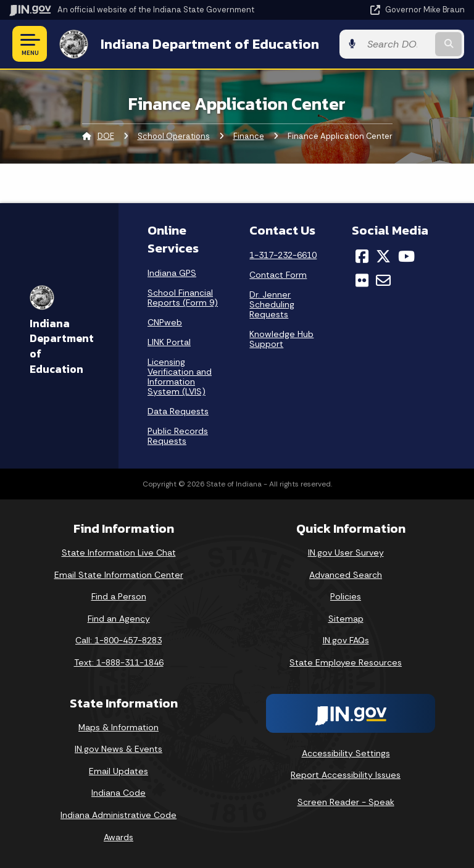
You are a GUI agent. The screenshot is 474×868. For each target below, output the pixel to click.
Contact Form (278, 275)
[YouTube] (406, 256)
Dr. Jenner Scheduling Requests (272, 304)
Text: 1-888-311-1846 (119, 662)
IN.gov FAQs (346, 640)
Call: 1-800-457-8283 (118, 640)
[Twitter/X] (383, 256)
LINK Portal (169, 342)
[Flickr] (362, 280)
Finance (249, 136)
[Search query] (398, 44)
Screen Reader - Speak (346, 802)
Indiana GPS (172, 273)
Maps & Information (118, 727)
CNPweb (165, 322)
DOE (106, 136)
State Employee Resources (346, 662)
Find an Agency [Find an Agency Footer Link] (119, 619)
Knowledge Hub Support (281, 339)
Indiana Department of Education (209, 44)
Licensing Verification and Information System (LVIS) (180, 377)
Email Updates (118, 771)
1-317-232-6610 (283, 255)
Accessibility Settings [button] (346, 753)
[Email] (383, 280)
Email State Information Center (119, 575)
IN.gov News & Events (118, 749)
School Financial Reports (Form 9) (183, 298)
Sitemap (346, 619)
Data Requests (178, 411)
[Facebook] (362, 256)
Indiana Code (118, 793)
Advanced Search (346, 575)
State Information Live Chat (119, 553)
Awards (118, 837)
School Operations (174, 136)
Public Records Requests (178, 436)
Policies (346, 596)
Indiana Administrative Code (118, 815)
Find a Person (119, 596)
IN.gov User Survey (346, 553)
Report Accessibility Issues (346, 775)
